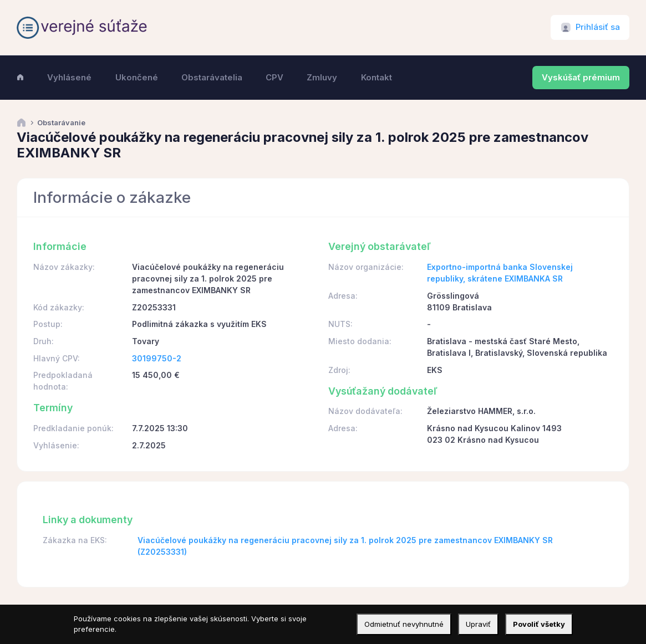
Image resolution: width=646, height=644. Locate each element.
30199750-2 (157, 358)
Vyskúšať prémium (581, 78)
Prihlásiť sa (598, 27)
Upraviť (478, 624)
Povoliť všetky (539, 624)
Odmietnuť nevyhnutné (404, 624)
